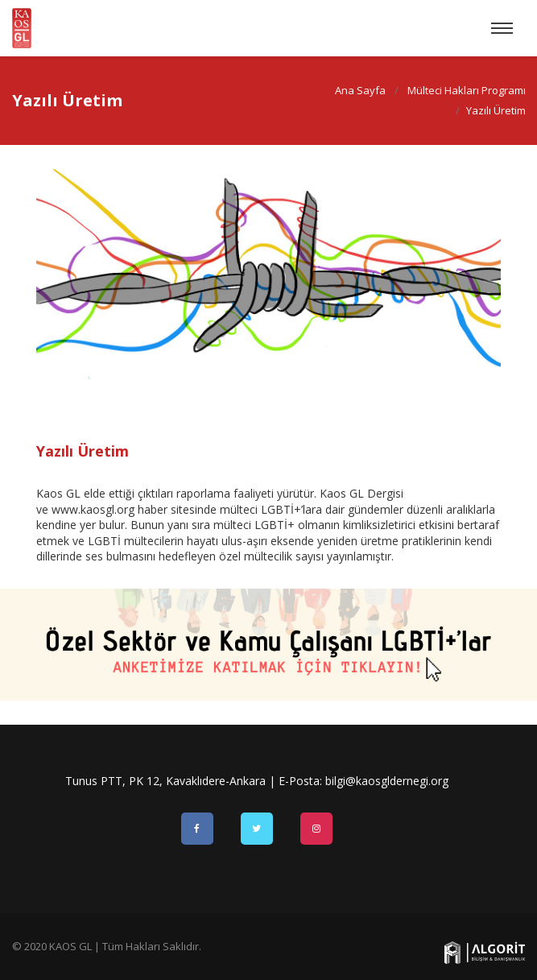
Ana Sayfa (359, 90)
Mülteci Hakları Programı (466, 90)
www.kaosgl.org (93, 509)
